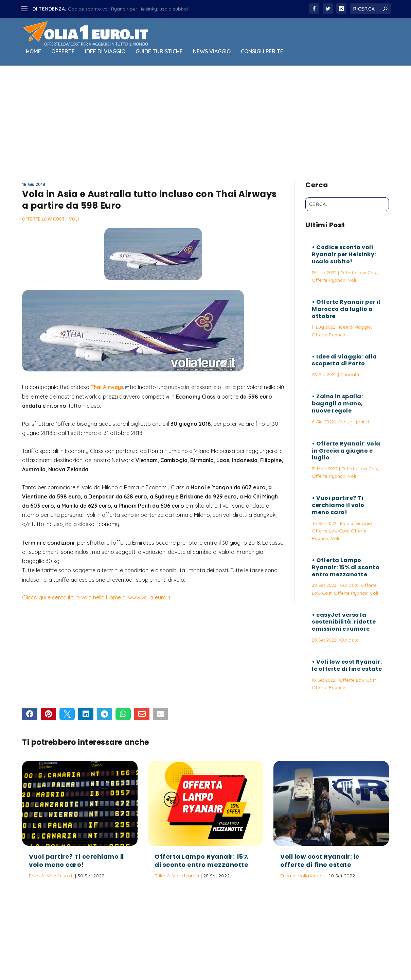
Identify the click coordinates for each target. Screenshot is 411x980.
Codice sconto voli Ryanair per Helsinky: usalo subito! (128, 9)
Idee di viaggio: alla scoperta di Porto (344, 360)
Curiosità (350, 374)
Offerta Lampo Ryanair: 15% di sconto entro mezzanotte (346, 567)
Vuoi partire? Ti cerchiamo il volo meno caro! (338, 505)
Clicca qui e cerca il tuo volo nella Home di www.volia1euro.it (96, 597)
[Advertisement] (205, 121)
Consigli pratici (353, 422)
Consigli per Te (262, 52)
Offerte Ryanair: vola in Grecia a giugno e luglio (346, 451)
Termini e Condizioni (275, 957)
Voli (74, 219)
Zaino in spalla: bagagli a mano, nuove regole (337, 404)
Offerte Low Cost (43, 219)
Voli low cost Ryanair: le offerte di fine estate (347, 665)
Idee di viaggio (105, 52)
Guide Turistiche (159, 52)
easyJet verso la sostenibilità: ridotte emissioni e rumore (344, 622)
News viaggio (212, 52)
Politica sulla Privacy (225, 957)
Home (33, 52)
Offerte (63, 52)
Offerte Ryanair (329, 280)
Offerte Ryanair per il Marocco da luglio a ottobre (346, 309)
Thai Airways (110, 387)
